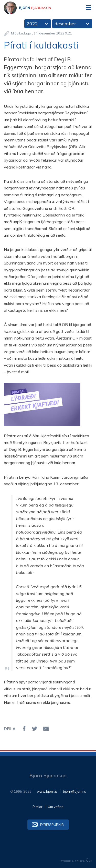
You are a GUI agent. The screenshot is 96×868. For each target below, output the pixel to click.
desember (65, 24)
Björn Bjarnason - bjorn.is (32, 8)
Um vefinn (56, 807)
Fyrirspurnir (52, 825)
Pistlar (38, 807)
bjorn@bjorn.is (74, 791)
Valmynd (88, 8)
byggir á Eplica (76, 860)
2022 (32, 24)
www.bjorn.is (47, 791)
